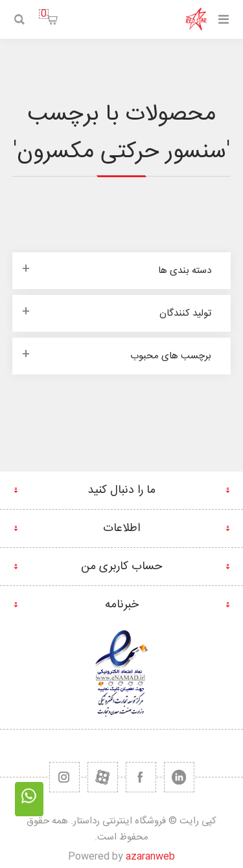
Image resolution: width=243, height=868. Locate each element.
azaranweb (150, 857)
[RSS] (64, 777)
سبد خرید (44, 14)
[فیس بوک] (141, 777)
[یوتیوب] (103, 777)
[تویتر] (179, 777)
